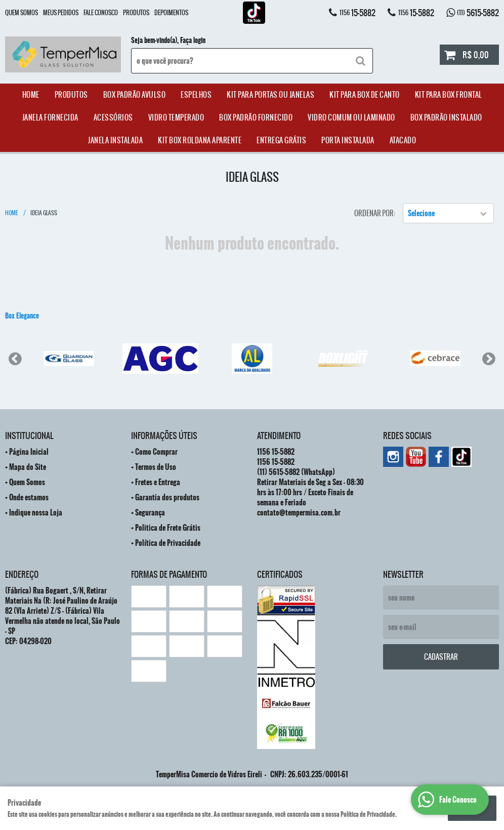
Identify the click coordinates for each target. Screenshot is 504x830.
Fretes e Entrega (158, 482)
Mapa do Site (28, 467)
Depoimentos (171, 13)
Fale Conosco (101, 13)
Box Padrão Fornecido (256, 117)
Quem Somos (22, 13)
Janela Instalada (115, 140)
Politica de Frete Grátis (168, 528)
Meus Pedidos (61, 13)
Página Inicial (29, 452)
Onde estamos (29, 497)
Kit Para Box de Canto (365, 95)
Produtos (136, 13)
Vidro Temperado (176, 117)
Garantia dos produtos (167, 497)
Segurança (150, 512)
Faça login (193, 41)
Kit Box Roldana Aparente (200, 140)
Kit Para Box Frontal (449, 95)
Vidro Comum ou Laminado (351, 117)
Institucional (29, 436)
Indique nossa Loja (36, 512)
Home (31, 95)
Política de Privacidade (168, 543)
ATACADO (403, 140)
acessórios (113, 117)
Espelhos (196, 95)
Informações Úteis (164, 436)
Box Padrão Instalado (446, 117)
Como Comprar (156, 452)
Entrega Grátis (281, 140)
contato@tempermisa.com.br (299, 512)
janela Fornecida (50, 117)
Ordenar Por (374, 213)
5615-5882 (478, 13)
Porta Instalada (348, 140)
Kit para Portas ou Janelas (270, 95)
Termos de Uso (156, 467)
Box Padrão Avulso (135, 95)
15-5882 (358, 13)
